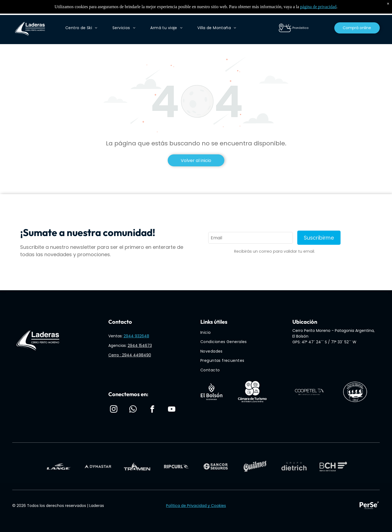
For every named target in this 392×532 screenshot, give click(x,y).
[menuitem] (81, 28)
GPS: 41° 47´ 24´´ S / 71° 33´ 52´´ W (324, 342)
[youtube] (172, 410)
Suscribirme (319, 238)
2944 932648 (136, 336)
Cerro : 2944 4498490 (130, 355)
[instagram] (114, 410)
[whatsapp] (133, 410)
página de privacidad (318, 7)
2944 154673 (140, 346)
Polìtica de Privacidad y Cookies (196, 506)
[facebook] (152, 410)
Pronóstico (300, 28)
